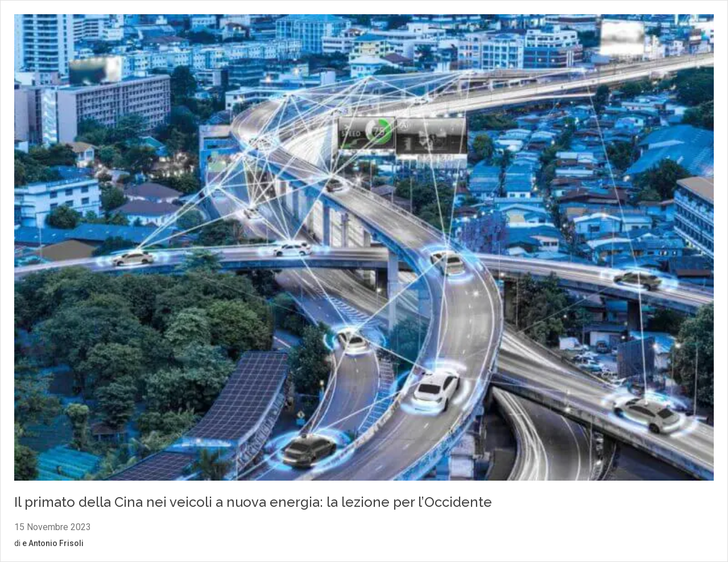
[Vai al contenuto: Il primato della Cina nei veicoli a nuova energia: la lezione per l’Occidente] (364, 249)
